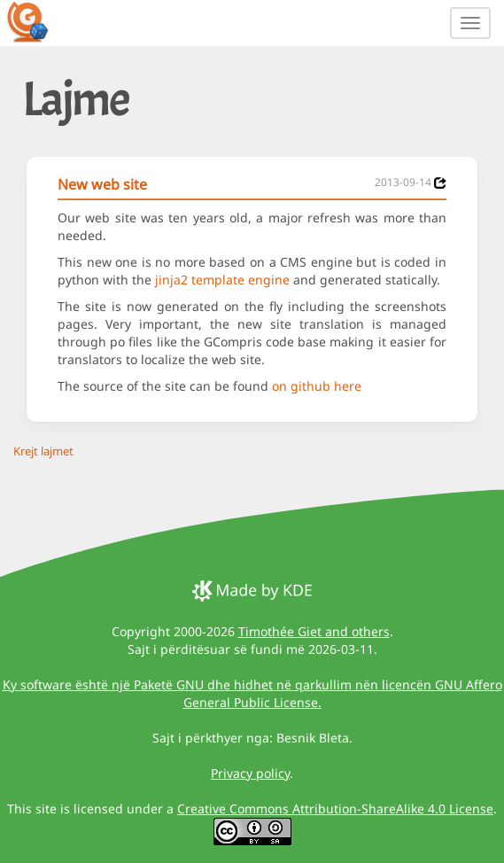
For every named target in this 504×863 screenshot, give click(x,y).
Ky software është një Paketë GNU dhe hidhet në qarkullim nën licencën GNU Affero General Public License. (252, 693)
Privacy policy (250, 773)
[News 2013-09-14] (440, 183)
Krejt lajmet (43, 451)
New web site (102, 184)
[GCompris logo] (38, 21)
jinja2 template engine (222, 280)
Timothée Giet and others (314, 631)
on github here (317, 386)
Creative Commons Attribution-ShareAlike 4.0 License (335, 809)
